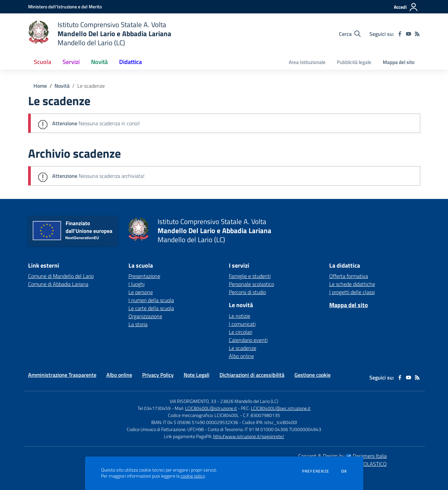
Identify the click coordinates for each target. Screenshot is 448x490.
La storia (138, 324)
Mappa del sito (399, 62)
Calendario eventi (248, 340)
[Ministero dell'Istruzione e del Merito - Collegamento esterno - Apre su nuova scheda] (65, 7)
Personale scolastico (251, 284)
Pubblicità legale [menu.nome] (354, 62)
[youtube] (409, 34)
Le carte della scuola (151, 308)
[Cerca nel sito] (350, 34)
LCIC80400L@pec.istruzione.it (281, 408)
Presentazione (144, 276)
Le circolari (241, 332)
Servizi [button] (71, 62)
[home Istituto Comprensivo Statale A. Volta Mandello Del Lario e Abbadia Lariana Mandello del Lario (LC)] (100, 34)
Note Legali (197, 375)
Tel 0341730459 (154, 408)
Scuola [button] (42, 62)
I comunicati (242, 324)
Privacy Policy (158, 375)
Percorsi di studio (247, 292)
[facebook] (400, 34)
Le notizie (240, 316)
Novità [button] (99, 62)
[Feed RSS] (417, 34)
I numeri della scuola (151, 300)
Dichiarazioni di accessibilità (252, 375)
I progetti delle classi (352, 292)
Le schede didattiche (352, 284)
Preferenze (316, 471)
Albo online (241, 356)
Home (40, 86)
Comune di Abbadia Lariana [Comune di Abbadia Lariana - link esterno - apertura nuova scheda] (58, 284)
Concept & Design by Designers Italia (342, 456)
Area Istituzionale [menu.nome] (307, 62)
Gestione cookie (312, 375)
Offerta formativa (349, 276)
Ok (344, 471)
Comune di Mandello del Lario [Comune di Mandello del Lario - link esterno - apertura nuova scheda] (61, 276)
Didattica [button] (130, 62)
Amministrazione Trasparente (62, 375)
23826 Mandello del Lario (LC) (249, 401)
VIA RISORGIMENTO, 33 (193, 401)
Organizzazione (145, 316)
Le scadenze (91, 86)
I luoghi (137, 284)
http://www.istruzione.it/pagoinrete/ (249, 436)
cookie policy (193, 476)
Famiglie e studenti (250, 276)
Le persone (141, 292)
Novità (62, 86)
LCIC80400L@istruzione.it (211, 408)
